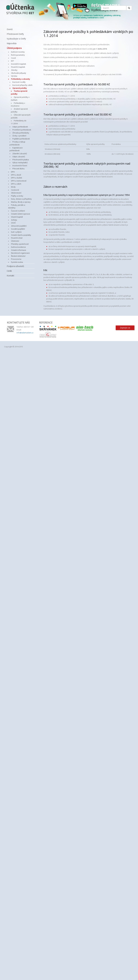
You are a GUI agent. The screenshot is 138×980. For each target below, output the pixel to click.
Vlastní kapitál (17, 217)
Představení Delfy (15, 34)
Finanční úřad (17, 238)
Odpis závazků (19, 157)
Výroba (14, 76)
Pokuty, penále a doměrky (17, 206)
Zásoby (14, 70)
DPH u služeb (17, 178)
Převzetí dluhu (18, 169)
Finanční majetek (18, 67)
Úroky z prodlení (19, 136)
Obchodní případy (19, 73)
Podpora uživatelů (15, 266)
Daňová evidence (18, 247)
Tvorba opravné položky (19, 92)
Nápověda (12, 43)
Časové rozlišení (18, 211)
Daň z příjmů (16, 232)
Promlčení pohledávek (22, 130)
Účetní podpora (14, 48)
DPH (13, 172)
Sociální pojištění (18, 229)
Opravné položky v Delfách (20, 99)
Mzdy (13, 187)
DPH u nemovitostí (19, 181)
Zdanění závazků (20, 154)
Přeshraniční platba (21, 160)
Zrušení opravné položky (19, 110)
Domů (10, 29)
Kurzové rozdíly (19, 82)
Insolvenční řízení (20, 166)
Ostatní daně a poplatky (21, 235)
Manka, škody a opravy (21, 202)
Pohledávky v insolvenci (18, 104)
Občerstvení (16, 193)
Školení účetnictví (18, 256)
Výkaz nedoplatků (20, 163)
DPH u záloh (16, 184)
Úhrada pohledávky (21, 133)
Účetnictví (15, 241)
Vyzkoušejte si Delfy (16, 39)
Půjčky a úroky (17, 196)
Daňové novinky (18, 52)
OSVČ (13, 223)
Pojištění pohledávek (21, 139)
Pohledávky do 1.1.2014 (19, 122)
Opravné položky (20, 88)
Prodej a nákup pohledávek (17, 143)
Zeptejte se (125, 328)
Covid (13, 58)
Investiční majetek (19, 64)
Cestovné (15, 190)
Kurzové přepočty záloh (22, 85)
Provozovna (16, 259)
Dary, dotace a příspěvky (21, 199)
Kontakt (10, 275)
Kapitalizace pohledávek (16, 149)
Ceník (9, 271)
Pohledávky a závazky (20, 79)
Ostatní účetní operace (21, 214)
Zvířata (14, 220)
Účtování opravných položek (21, 116)
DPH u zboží (16, 175)
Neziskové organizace (20, 253)
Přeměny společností (20, 244)
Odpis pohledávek (20, 127)
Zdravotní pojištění (19, 226)
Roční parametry (18, 55)
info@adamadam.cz (25, 333)
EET (12, 61)
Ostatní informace (19, 250)
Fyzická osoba (17, 262)
